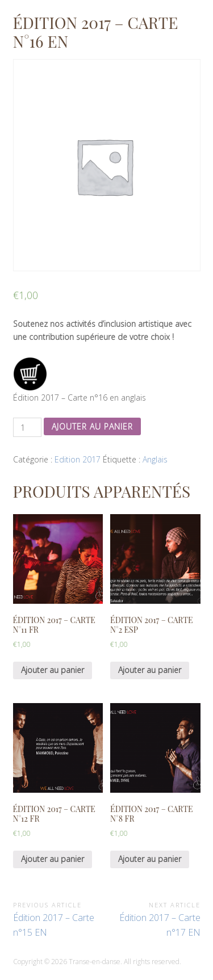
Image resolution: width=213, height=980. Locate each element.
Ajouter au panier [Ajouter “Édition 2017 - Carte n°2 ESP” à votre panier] (150, 670)
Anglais (155, 459)
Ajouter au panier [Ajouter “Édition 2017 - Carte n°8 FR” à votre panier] (150, 859)
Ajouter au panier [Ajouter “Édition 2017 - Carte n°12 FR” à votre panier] (53, 859)
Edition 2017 (78, 459)
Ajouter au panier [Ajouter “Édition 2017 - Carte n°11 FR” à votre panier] (53, 670)
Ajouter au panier (92, 426)
